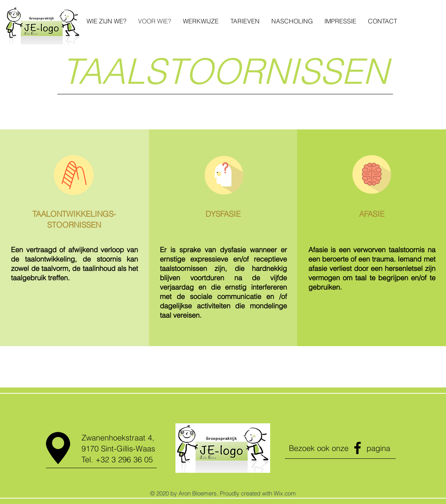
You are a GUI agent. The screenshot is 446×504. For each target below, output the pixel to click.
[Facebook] (358, 448)
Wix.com (285, 493)
